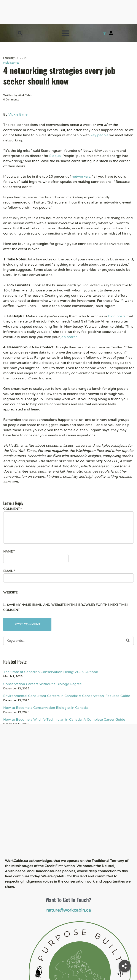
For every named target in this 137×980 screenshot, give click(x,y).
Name (9, 551)
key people (100, 135)
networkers (81, 177)
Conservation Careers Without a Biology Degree (42, 684)
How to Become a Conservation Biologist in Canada (45, 708)
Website (10, 592)
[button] (20, 33)
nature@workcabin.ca (68, 910)
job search (69, 337)
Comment (12, 509)
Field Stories (11, 63)
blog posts (117, 316)
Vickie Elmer (19, 114)
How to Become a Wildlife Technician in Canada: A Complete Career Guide (64, 720)
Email (9, 571)
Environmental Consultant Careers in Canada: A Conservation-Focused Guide (67, 696)
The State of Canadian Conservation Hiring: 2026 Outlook (51, 672)
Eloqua (55, 156)
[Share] (125, 966)
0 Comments (11, 100)
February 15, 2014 (15, 58)
